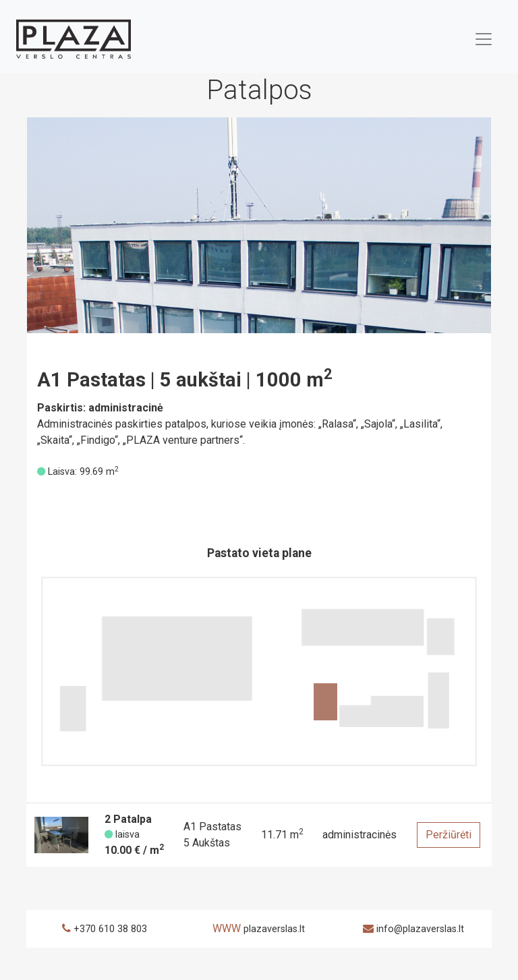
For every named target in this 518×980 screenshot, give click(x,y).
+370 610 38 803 (110, 929)
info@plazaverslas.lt (420, 929)
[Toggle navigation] (484, 39)
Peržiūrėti (449, 835)
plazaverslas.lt (274, 929)
